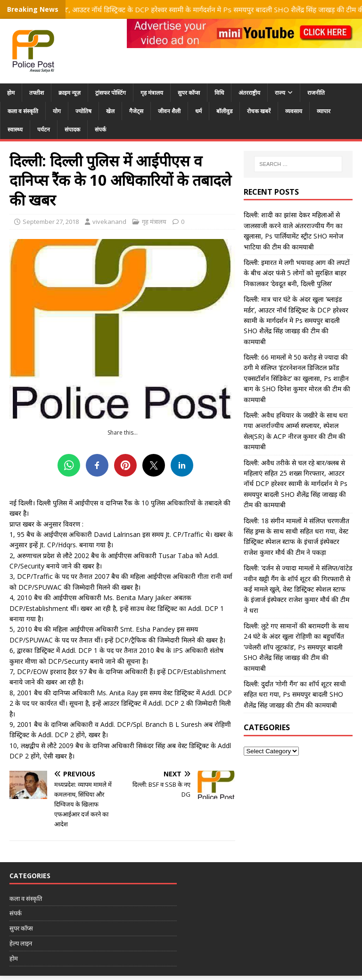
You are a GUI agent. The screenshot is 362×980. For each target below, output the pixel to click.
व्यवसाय (294, 111)
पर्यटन (44, 129)
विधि (219, 93)
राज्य (280, 93)
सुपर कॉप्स (189, 93)
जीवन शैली (169, 111)
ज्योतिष (83, 111)
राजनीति (316, 93)
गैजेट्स (136, 111)
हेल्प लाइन (21, 943)
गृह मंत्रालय (152, 93)
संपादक (72, 129)
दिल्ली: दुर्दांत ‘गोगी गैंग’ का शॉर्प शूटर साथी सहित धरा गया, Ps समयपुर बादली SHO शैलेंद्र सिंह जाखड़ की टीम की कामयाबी (295, 694)
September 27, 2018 (51, 222)
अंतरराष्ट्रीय (249, 93)
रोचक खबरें (259, 111)
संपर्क (100, 129)
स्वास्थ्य (15, 129)
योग (57, 111)
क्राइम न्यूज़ (70, 93)
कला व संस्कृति (23, 111)
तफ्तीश (37, 93)
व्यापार (324, 111)
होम (11, 93)
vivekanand (109, 222)
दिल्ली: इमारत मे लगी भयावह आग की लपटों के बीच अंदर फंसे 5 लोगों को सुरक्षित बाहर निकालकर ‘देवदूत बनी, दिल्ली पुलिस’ (297, 273)
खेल (110, 111)
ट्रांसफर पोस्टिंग (111, 93)
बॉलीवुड (224, 111)
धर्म (198, 111)
